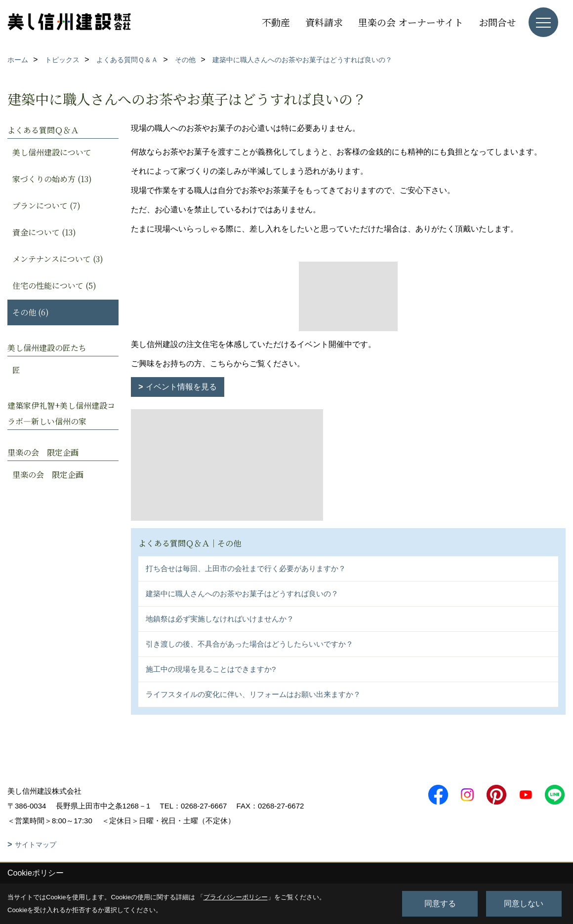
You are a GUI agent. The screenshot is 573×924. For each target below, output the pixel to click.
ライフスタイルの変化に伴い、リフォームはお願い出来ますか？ (253, 694)
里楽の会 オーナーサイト (411, 22)
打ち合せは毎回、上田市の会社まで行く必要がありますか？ (246, 568)
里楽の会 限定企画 (48, 475)
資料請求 (324, 22)
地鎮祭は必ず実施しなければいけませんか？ (220, 619)
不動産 (276, 22)
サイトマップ (36, 845)
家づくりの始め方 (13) (52, 179)
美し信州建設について (52, 152)
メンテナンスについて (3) (58, 259)
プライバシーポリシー (236, 897)
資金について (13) (44, 232)
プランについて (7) (46, 206)
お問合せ (497, 22)
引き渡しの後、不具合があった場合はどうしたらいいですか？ (249, 644)
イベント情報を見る (181, 387)
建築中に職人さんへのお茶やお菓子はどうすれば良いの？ (242, 594)
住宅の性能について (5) (54, 286)
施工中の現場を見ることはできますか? (211, 669)
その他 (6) (31, 312)
